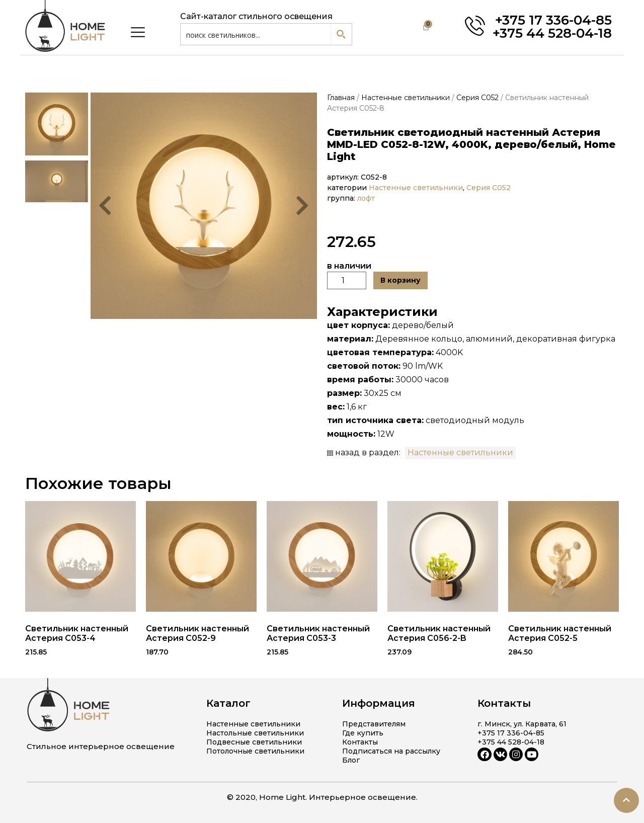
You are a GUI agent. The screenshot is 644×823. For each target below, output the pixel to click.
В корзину (400, 280)
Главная (341, 98)
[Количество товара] (347, 280)
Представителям (374, 724)
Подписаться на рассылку (391, 751)
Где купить (363, 733)
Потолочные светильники (255, 751)
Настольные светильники (255, 733)
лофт (366, 198)
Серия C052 (477, 98)
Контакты (360, 742)
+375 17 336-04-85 (553, 20)
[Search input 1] (256, 34)
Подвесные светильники (254, 742)
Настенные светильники (406, 98)
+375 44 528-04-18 (552, 33)
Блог (351, 760)
